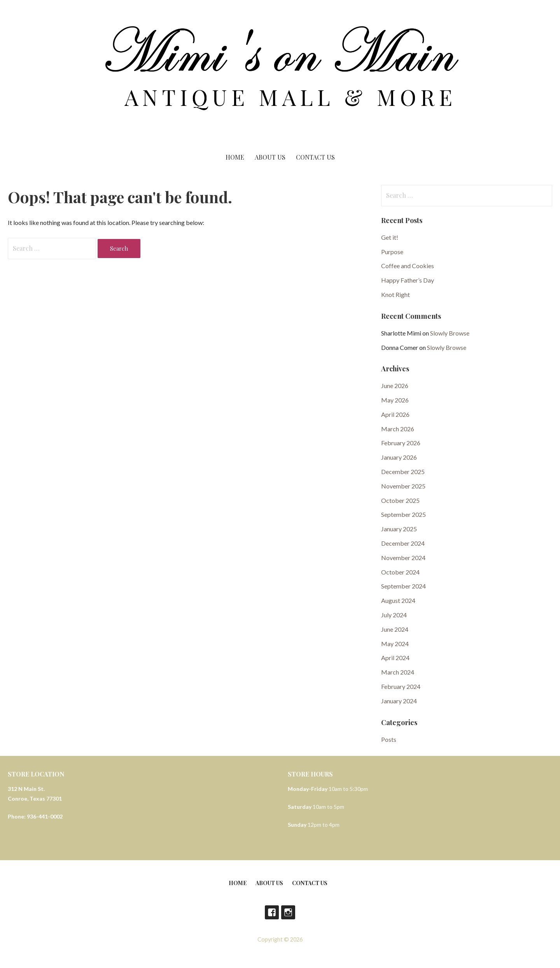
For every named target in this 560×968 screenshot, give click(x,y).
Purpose (392, 252)
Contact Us (315, 157)
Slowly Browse (450, 333)
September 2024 (403, 586)
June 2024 (395, 629)
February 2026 (401, 443)
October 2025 (400, 500)
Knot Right (395, 294)
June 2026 (395, 386)
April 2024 (395, 658)
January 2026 (399, 457)
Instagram (288, 912)
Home (235, 157)
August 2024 (398, 600)
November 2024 (403, 558)
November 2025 (403, 486)
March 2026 (398, 429)
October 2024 (400, 572)
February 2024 (401, 686)
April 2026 (395, 414)
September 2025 (403, 514)
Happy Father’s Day (408, 280)
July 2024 (394, 615)
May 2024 (395, 644)
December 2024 (403, 543)
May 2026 (395, 400)
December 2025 (403, 472)
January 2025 (399, 529)
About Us (270, 157)
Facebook (272, 912)
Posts (389, 739)
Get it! (390, 237)
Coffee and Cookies (408, 266)
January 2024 (399, 701)
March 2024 (398, 672)
